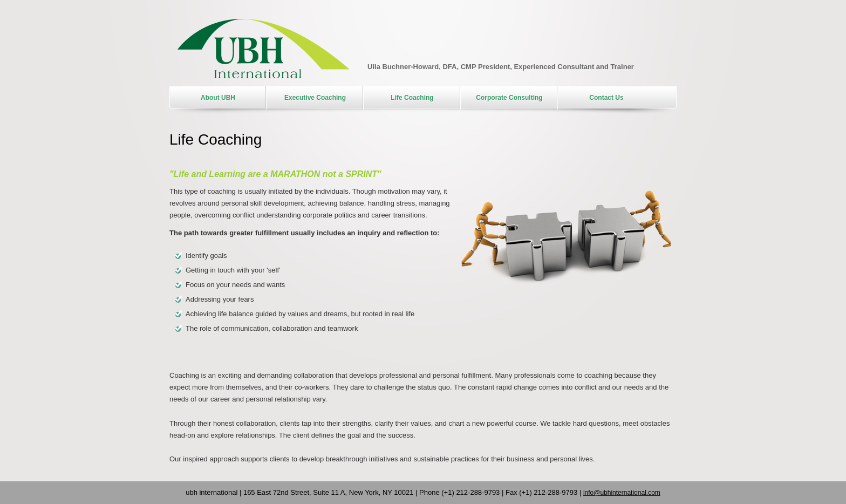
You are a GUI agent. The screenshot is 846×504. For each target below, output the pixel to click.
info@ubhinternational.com (622, 493)
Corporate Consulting (509, 98)
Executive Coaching (315, 98)
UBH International (264, 49)
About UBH (218, 98)
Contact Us (606, 98)
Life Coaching (412, 98)
